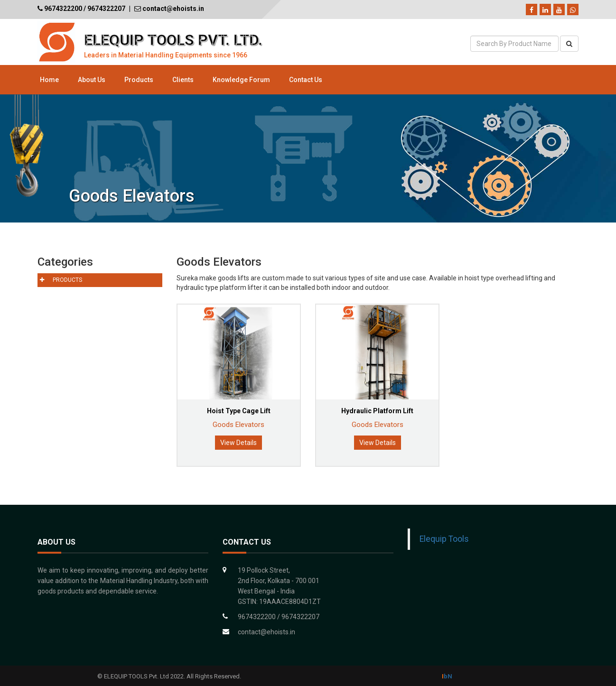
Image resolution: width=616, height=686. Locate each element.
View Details (238, 443)
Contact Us (306, 80)
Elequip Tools (444, 539)
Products (139, 80)
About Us (92, 80)
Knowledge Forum (241, 80)
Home (49, 80)
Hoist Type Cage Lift (239, 411)
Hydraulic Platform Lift (377, 411)
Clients (183, 80)
